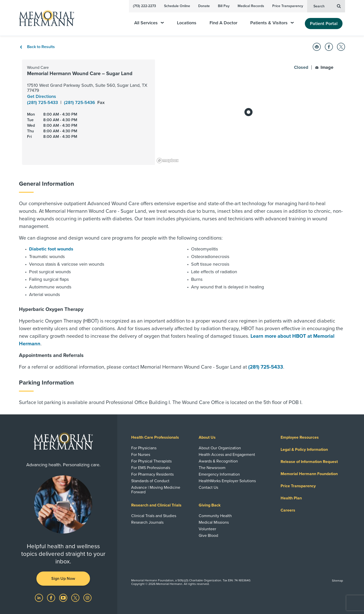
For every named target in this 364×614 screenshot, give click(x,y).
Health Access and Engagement (227, 455)
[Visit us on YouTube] (64, 597)
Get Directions (42, 96)
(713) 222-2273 (144, 6)
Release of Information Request (309, 462)
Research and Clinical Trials (156, 505)
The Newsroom (212, 468)
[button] (317, 47)
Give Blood (208, 536)
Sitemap (337, 581)
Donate (204, 6)
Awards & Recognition (218, 461)
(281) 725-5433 (43, 102)
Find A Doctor (223, 23)
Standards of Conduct (150, 481)
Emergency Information (219, 474)
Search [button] (327, 6)
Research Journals (147, 522)
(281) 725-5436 (80, 102)
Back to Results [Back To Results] (37, 47)
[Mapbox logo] (168, 161)
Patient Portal (324, 24)
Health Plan (291, 498)
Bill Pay (224, 6)
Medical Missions (214, 522)
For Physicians (144, 448)
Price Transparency (288, 6)
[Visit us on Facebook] (52, 597)
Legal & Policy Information (304, 450)
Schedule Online (177, 6)
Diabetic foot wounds (51, 249)
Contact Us (208, 488)
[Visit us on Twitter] (76, 597)
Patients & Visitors (272, 23)
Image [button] (324, 67)
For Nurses (141, 455)
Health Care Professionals (155, 437)
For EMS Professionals (151, 468)
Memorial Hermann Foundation (309, 474)
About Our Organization (220, 448)
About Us (207, 437)
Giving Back (210, 505)
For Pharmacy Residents (152, 474)
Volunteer (207, 529)
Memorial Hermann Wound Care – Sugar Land (80, 74)
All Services (149, 23)
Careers (288, 510)
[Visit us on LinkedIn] (39, 597)
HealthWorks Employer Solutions (227, 481)
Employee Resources (300, 437)
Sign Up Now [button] (63, 579)
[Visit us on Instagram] (87, 597)
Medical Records (251, 6)
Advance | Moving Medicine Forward (156, 490)
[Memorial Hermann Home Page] (44, 18)
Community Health (215, 516)
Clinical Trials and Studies (154, 516)
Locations (187, 23)
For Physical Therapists (151, 461)
